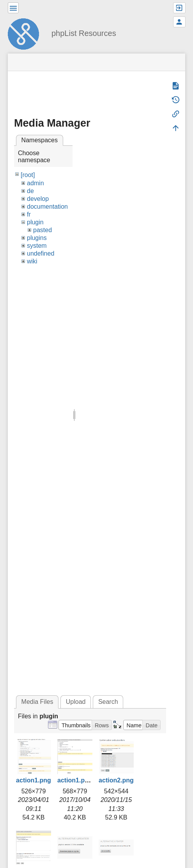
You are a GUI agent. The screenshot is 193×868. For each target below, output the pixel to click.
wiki (32, 261)
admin (35, 183)
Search (108, 702)
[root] (28, 175)
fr (29, 214)
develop (38, 199)
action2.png (116, 780)
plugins (37, 238)
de (30, 191)
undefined (41, 253)
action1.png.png (81, 780)
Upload (76, 702)
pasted (42, 230)
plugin (35, 222)
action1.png (34, 780)
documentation (47, 207)
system (37, 246)
